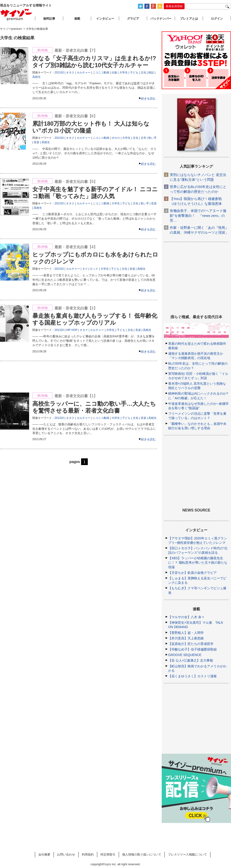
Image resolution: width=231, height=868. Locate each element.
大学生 (124, 73)
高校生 (36, 77)
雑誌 (151, 73)
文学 (143, 138)
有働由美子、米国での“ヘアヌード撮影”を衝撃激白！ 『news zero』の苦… (198, 216)
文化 (143, 73)
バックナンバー (161, 19)
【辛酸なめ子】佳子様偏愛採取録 (192, 649)
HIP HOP (72, 330)
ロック (94, 269)
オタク (70, 73)
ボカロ (116, 138)
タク (85, 269)
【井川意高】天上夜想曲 (186, 638)
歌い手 (152, 138)
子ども (134, 73)
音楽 (36, 142)
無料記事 (49, 19)
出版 (114, 73)
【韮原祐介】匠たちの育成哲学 (191, 644)
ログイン (217, 19)
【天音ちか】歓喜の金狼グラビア (192, 573)
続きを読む (148, 98)
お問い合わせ (66, 854)
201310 (59, 73)
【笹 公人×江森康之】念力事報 (191, 660)
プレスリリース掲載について (187, 854)
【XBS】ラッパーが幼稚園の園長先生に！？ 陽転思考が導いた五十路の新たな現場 (198, 563)
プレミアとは (189, 19)
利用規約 (88, 854)
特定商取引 (108, 854)
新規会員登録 (174, 6)
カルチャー (84, 73)
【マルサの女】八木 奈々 (186, 617)
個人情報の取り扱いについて (142, 854)
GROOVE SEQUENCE (185, 655)
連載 (77, 19)
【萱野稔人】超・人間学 (186, 633)
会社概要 (44, 854)
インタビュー (105, 19)
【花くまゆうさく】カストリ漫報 (192, 676)
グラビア (133, 19)
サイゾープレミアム (16, 15)
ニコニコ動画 (101, 73)
